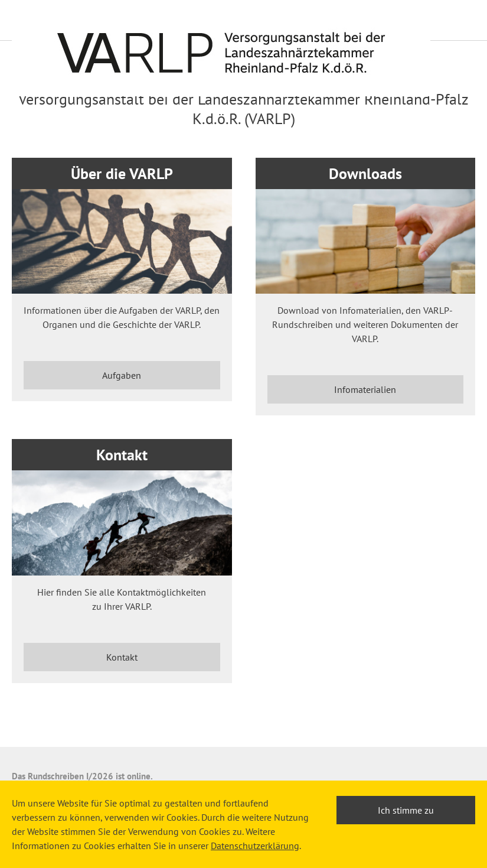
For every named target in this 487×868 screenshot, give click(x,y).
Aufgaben (122, 375)
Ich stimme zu (406, 810)
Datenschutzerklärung (255, 846)
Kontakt (122, 657)
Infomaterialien (365, 389)
